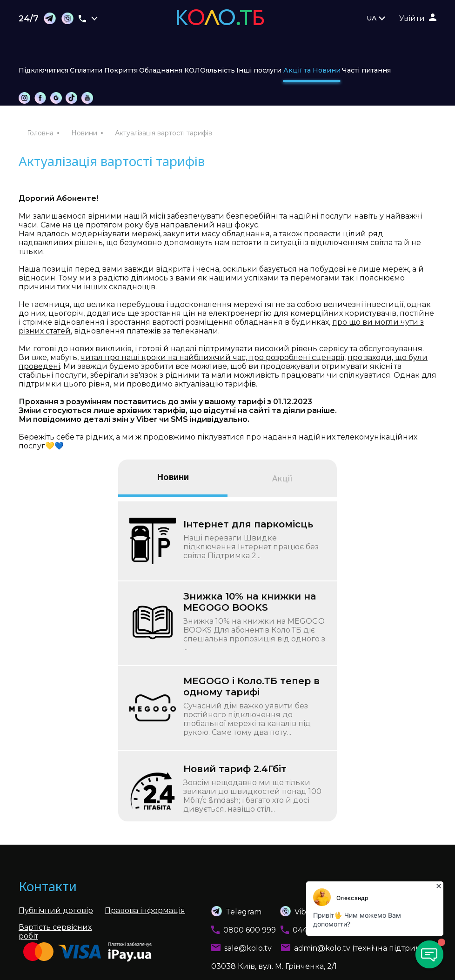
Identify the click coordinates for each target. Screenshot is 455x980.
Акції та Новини (312, 70)
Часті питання (366, 70)
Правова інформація (145, 910)
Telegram (236, 911)
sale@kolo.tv (248, 948)
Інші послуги (259, 70)
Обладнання (161, 70)
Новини (84, 133)
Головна (40, 133)
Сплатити (86, 70)
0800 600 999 (250, 930)
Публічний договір (56, 910)
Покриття (121, 70)
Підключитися (43, 70)
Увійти (412, 18)
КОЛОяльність (210, 70)
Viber (288, 911)
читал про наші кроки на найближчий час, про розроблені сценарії (212, 357)
